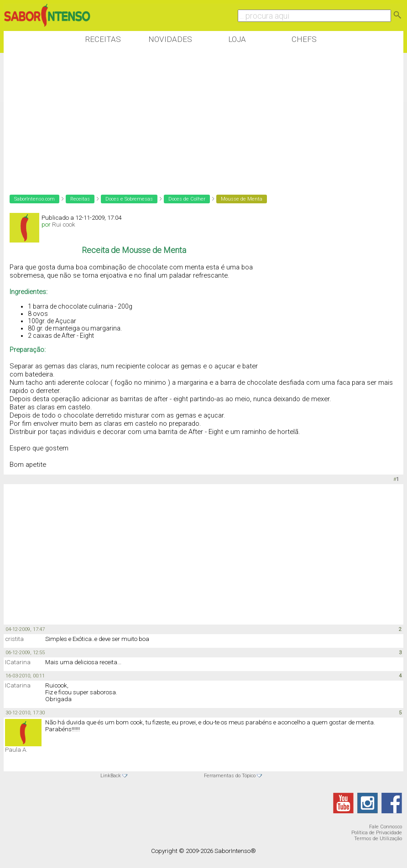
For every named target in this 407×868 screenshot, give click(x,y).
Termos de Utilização (378, 839)
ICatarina (18, 662)
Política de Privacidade (377, 833)
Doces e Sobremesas (129, 199)
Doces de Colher (187, 199)
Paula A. (16, 750)
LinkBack (111, 776)
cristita (14, 639)
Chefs (304, 39)
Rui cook (64, 225)
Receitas (103, 39)
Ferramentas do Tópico (230, 776)
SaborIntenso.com (34, 199)
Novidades (170, 39)
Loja (237, 39)
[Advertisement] (170, 118)
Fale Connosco (386, 827)
